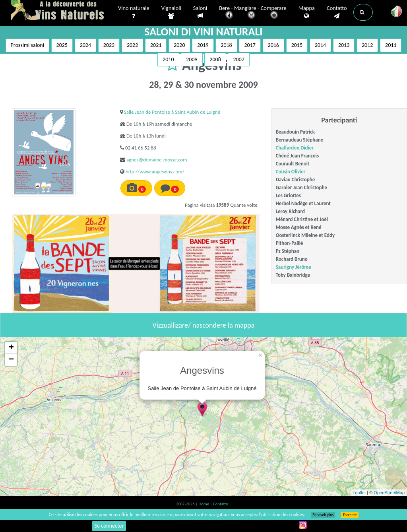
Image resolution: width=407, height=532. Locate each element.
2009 (192, 59)
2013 (344, 45)
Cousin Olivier (291, 172)
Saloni (200, 12)
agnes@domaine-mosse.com (157, 160)
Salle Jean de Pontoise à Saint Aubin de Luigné (172, 112)
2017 (250, 45)
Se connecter (109, 526)
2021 (156, 45)
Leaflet (359, 493)
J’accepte (350, 515)
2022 (132, 45)
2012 (367, 45)
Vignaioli (171, 12)
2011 (391, 45)
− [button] (11, 360)
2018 (226, 45)
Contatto (337, 12)
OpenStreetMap (389, 493)
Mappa (307, 12)
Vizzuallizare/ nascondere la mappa (204, 325)
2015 (297, 45)
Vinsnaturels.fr (60, 11)
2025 (62, 45)
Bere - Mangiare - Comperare (253, 13)
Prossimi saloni (27, 45)
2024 (85, 45)
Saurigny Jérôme (294, 267)
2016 (273, 45)
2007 (238, 59)
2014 (320, 45)
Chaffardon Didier (295, 148)
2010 (168, 59)
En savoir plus (323, 515)
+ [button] (11, 348)
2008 (215, 59)
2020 (179, 45)
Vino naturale (134, 12)
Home (204, 504)
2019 (203, 45)
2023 (109, 45)
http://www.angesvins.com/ (155, 172)
